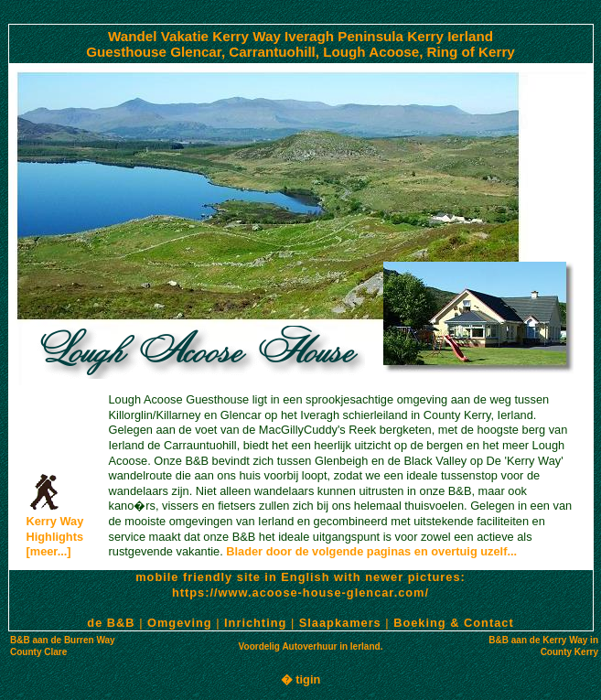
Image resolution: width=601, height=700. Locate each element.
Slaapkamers (340, 623)
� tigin (301, 679)
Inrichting (255, 623)
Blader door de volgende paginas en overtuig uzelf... (371, 551)
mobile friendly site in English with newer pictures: (300, 577)
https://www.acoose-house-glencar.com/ (300, 592)
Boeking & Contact (453, 623)
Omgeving (180, 623)
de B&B (111, 623)
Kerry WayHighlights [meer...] (55, 531)
